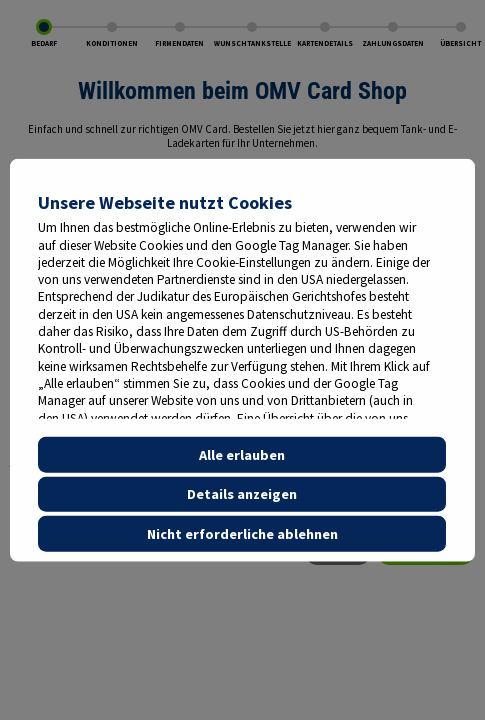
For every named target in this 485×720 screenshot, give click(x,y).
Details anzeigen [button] (242, 494)
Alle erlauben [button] (242, 455)
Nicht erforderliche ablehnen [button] (242, 534)
